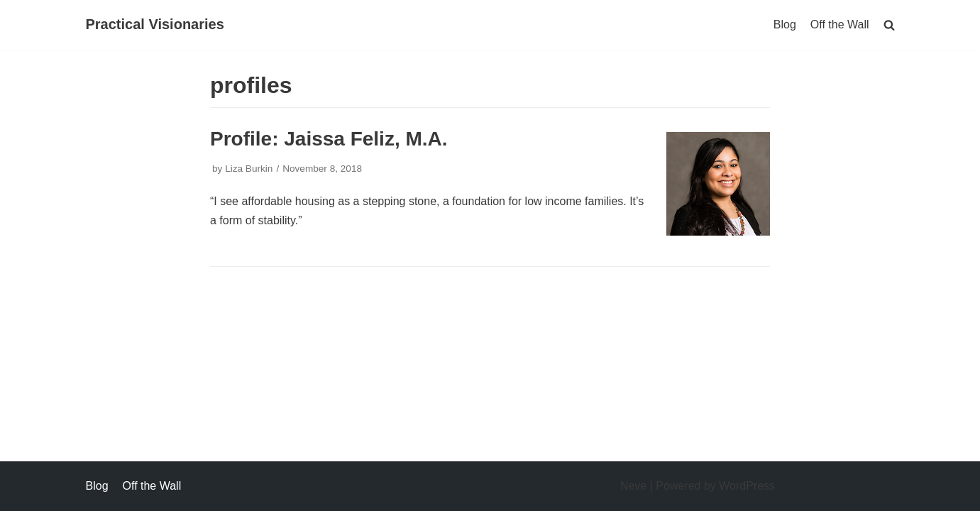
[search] (889, 24)
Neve (633, 486)
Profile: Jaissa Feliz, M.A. (329, 139)
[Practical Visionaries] (155, 25)
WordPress (747, 486)
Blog (785, 24)
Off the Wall (840, 24)
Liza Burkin (249, 169)
